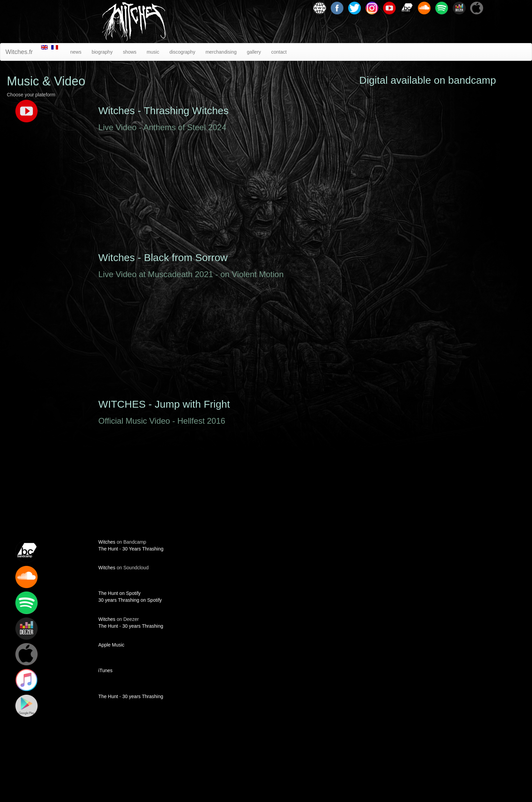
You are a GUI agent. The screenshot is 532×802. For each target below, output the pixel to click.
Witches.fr (19, 52)
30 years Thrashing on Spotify (130, 600)
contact (279, 52)
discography (182, 52)
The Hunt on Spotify (120, 593)
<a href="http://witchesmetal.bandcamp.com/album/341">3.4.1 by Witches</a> (427, 703)
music (153, 52)
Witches (107, 542)
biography (102, 52)
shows (130, 52)
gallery (254, 52)
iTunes (106, 670)
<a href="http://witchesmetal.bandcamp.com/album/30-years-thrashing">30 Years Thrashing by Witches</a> (427, 288)
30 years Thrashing (143, 626)
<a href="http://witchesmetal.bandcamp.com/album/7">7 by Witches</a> (427, 529)
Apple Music (111, 645)
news (76, 52)
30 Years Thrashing (143, 549)
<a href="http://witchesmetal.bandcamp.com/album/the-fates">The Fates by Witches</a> (427, 164)
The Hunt (108, 549)
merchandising (221, 52)
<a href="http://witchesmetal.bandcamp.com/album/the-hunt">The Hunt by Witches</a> (427, 394)
